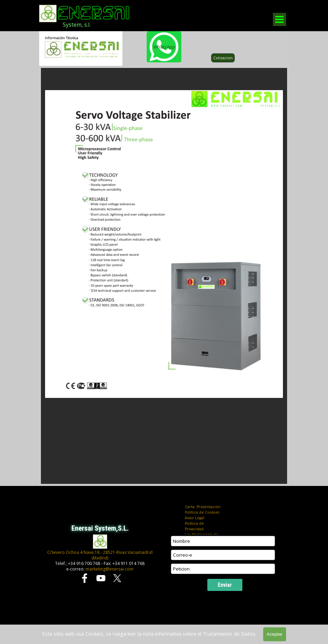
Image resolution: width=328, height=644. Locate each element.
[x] (117, 578)
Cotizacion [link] (223, 58)
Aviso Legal (195, 518)
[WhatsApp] (164, 47)
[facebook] (85, 578)
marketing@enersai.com (110, 569)
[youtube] (101, 578)
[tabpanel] (89, 25)
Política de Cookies (202, 512)
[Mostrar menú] (279, 19)
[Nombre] (223, 541)
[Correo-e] (223, 555)
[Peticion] (223, 569)
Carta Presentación (203, 507)
